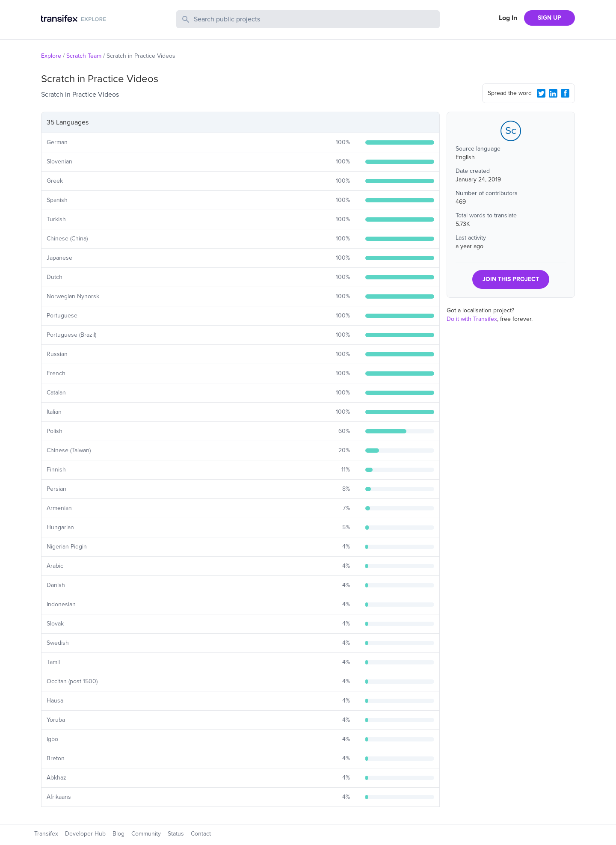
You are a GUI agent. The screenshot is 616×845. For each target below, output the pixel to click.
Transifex (46, 834)
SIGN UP (549, 18)
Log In (508, 18)
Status (176, 834)
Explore (51, 56)
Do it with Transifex (472, 319)
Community (146, 834)
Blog (118, 834)
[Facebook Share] (565, 93)
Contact (201, 834)
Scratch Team (84, 56)
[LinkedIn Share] (553, 93)
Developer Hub (85, 834)
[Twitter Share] (541, 93)
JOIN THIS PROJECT (511, 279)
